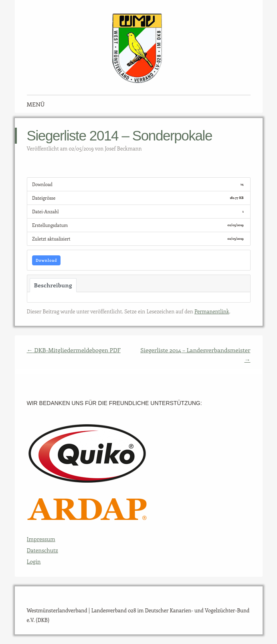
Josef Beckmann (123, 148)
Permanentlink (212, 311)
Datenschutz (42, 550)
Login (34, 561)
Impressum (41, 539)
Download (46, 260)
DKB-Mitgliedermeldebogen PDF (74, 350)
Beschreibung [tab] (53, 285)
